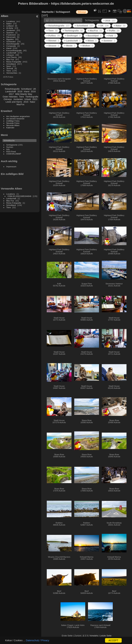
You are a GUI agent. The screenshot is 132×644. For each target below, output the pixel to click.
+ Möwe (91, 41)
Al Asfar (10, 28)
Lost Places (12, 57)
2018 (20, 91)
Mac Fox (10, 59)
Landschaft (11, 53)
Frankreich (11, 35)
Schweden (11, 41)
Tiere (9, 71)
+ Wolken (87, 46)
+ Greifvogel (73, 36)
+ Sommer (108, 41)
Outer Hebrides (10, 97)
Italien (9, 24)
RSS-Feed (11, 151)
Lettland (10, 26)
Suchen (10, 147)
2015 (26, 102)
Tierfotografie (32, 97)
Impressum (11, 166)
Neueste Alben (13, 125)
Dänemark (11, 37)
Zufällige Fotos (13, 121)
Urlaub (28, 99)
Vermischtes (12, 73)
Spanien (10, 33)
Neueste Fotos (13, 123)
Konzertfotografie (14, 50)
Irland (9, 48)
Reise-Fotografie (14, 62)
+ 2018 (109, 21)
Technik (10, 68)
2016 (33, 91)
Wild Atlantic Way (24, 94)
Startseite (48, 12)
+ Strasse (53, 46)
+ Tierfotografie (73, 31)
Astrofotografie (13, 44)
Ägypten (10, 39)
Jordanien (11, 30)
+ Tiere (52, 31)
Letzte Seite (106, 636)
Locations (11, 21)
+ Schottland (84, 26)
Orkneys (8, 99)
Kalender (10, 128)
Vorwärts (94, 636)
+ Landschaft (72, 41)
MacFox (20, 104)
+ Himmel (53, 41)
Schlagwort (63, 12)
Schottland (11, 64)
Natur (33, 102)
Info (8, 149)
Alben (5, 16)
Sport (9, 66)
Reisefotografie (12, 89)
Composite (11, 46)
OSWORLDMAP (14, 154)
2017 (11, 94)
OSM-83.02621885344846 (20, 196)
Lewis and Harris (14, 102)
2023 (35, 99)
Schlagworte (12, 145)
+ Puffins (53, 36)
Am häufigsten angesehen (18, 116)
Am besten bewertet (15, 119)
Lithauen (10, 55)
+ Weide (70, 46)
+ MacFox (95, 31)
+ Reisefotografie (58, 26)
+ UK (103, 26)
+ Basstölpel (93, 36)
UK (35, 89)
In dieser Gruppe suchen (65, 20)
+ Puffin (113, 31)
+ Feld (111, 36)
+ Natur (120, 26)
